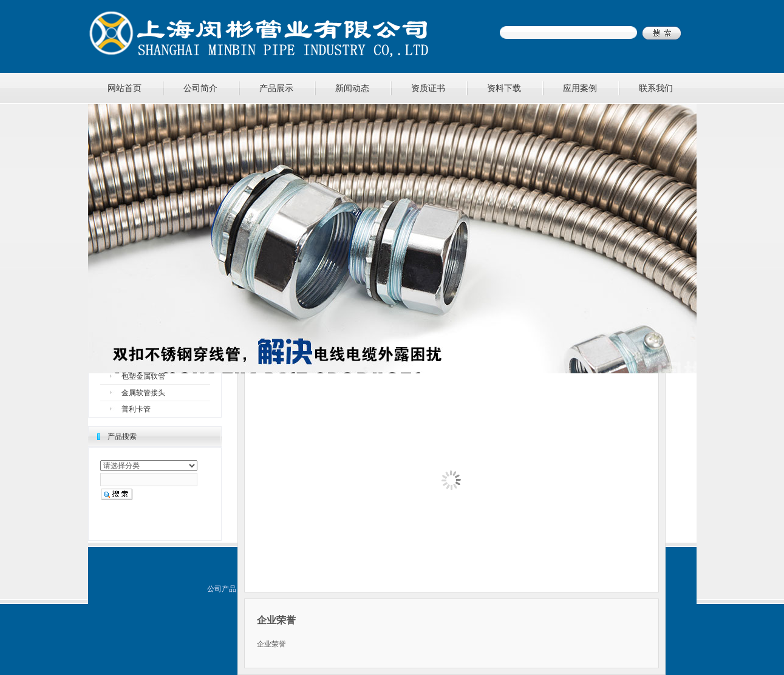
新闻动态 (352, 88)
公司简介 (200, 88)
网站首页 (124, 88)
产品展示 (276, 88)
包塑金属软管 (143, 376)
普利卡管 (136, 409)
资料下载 (504, 88)
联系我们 (656, 88)
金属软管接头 (143, 393)
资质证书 (428, 88)
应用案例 (580, 88)
